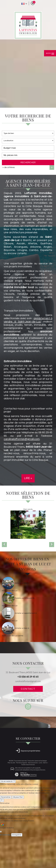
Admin (45, 794)
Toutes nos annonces (28, 796)
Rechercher (28, 162)
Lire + (28, 478)
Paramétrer (6, 829)
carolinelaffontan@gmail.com (28, 713)
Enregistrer (17, 866)
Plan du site (11, 794)
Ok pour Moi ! (18, 829)
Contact (28, 720)
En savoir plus (5, 866)
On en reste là (8, 813)
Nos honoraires (33, 794)
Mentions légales (22, 794)
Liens (40, 794)
